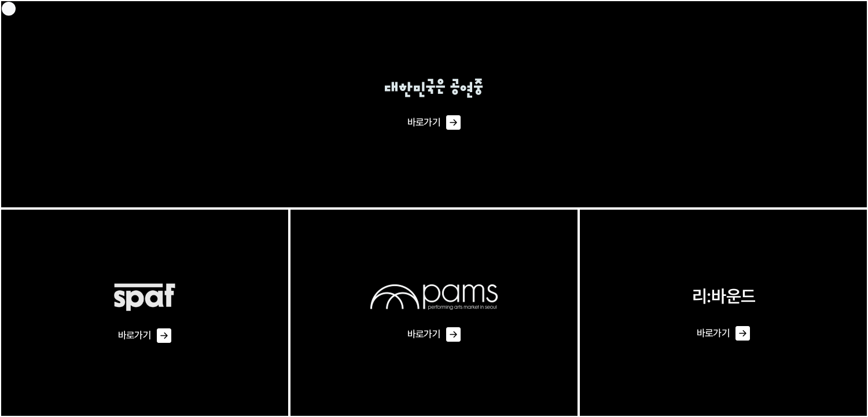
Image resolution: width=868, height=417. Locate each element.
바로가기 (434, 123)
